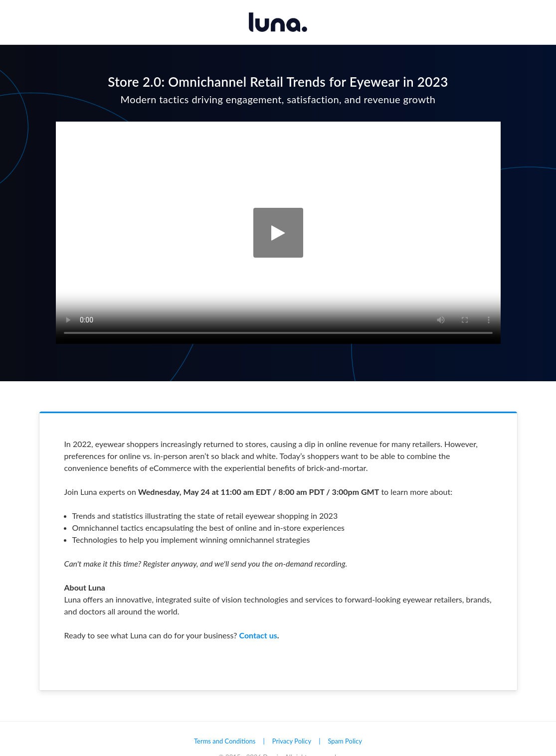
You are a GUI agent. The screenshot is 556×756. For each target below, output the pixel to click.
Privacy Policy (292, 741)
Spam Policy (345, 741)
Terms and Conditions (225, 741)
